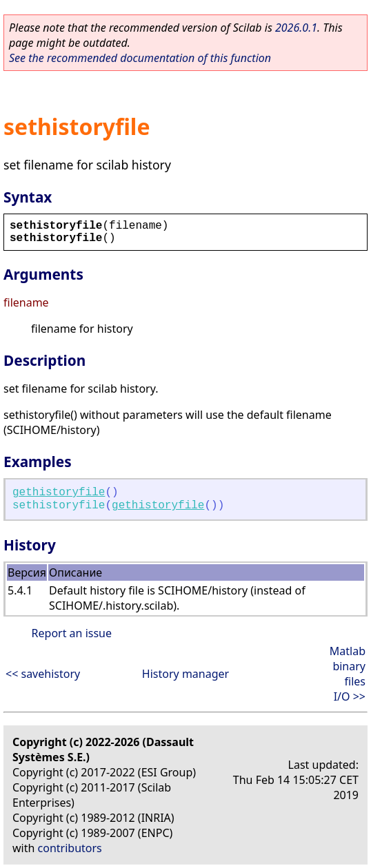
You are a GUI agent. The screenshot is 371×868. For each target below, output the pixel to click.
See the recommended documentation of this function (140, 58)
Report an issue (72, 633)
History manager (186, 674)
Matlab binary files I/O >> (348, 674)
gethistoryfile (59, 493)
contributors (70, 848)
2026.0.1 (296, 28)
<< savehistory (43, 674)
